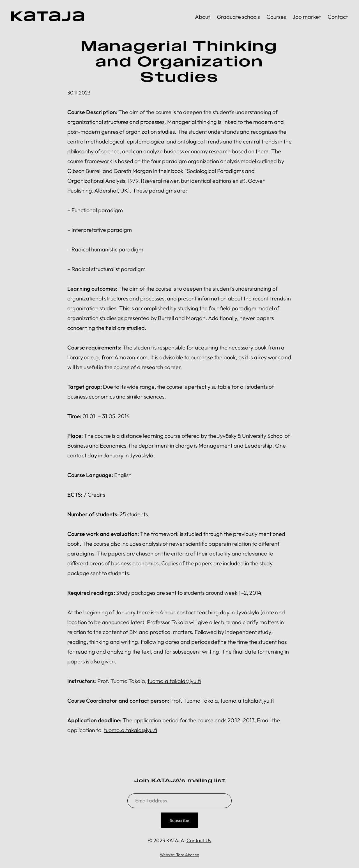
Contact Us (199, 840)
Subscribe (179, 820)
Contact (338, 17)
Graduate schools (238, 17)
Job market (307, 17)
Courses (276, 17)
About (202, 17)
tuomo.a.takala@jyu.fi (174, 681)
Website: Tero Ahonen (179, 855)
